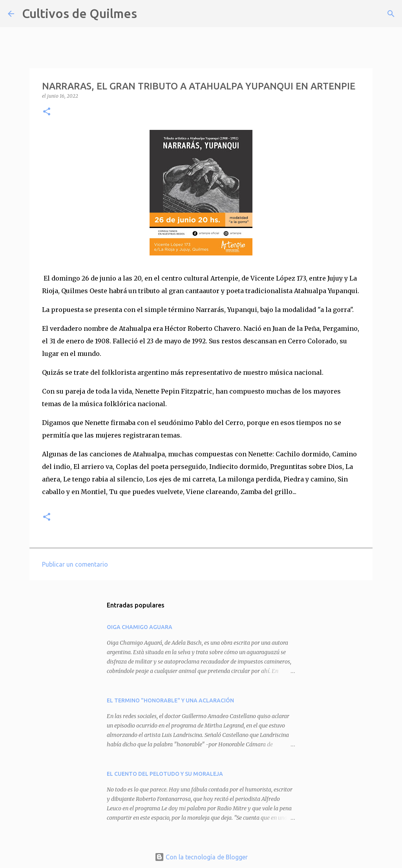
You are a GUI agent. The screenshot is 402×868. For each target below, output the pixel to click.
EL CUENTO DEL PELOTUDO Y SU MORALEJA (165, 774)
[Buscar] (148, 14)
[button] (47, 112)
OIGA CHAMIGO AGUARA (140, 627)
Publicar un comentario (75, 564)
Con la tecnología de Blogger (201, 857)
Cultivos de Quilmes (79, 13)
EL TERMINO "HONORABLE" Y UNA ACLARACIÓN (170, 700)
